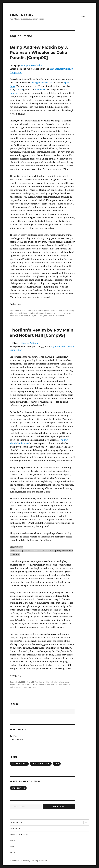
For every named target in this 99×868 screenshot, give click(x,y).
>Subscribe (59, 807)
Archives (14, 736)
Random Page (18, 788)
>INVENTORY (22, 15)
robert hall (42, 685)
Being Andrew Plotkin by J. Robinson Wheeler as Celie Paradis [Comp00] (39, 52)
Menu (84, 16)
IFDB (57, 764)
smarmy (58, 685)
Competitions (17, 822)
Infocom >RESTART (19, 835)
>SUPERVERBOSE (19, 764)
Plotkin (19, 90)
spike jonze (39, 316)
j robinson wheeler (53, 313)
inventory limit (16, 685)
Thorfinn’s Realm (30, 343)
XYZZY (13, 853)
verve (18, 687)
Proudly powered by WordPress (35, 861)
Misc (12, 847)
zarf (46, 316)
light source (27, 685)
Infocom (14, 93)
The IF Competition (41, 764)
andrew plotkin (44, 311)
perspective (66, 313)
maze (35, 685)
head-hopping (29, 313)
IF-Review (15, 829)
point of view (15, 316)
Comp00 (32, 311)
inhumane (40, 313)
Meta (12, 841)
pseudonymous (27, 316)
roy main (51, 685)
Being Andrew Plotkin (32, 65)
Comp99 (31, 682)
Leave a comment (57, 316)
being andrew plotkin (60, 311)
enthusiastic (54, 682)
